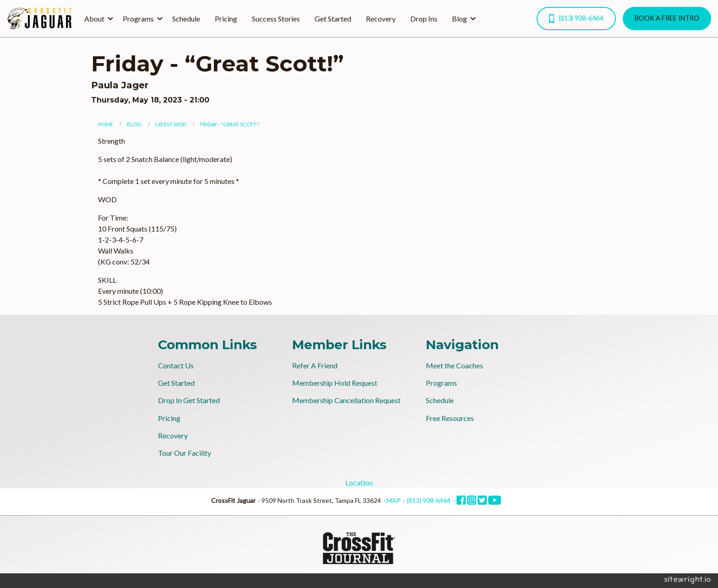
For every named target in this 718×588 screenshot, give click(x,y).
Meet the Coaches (454, 365)
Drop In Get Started (189, 400)
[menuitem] (96, 18)
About (94, 19)
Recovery (381, 19)
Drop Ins (424, 19)
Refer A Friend (315, 365)
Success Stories (276, 19)
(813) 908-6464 (576, 19)
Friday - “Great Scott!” (230, 124)
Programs (138, 19)
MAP (394, 500)
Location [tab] (359, 483)
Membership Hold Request (335, 383)
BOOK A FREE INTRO (667, 18)
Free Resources (450, 418)
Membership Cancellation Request (346, 400)
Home (106, 124)
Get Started (333, 19)
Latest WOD (171, 124)
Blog (460, 19)
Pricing (226, 19)
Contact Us (176, 365)
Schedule (186, 19)
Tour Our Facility (185, 453)
